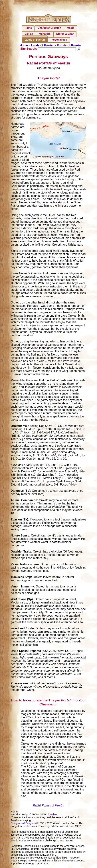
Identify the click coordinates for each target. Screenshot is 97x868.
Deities (29, 34)
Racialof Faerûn (48, 806)
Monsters (45, 34)
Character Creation (49, 28)
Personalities (59, 40)
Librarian (52, 815)
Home (28, 28)
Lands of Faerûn (35, 40)
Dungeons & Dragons (23, 824)
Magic (71, 28)
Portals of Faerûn (69, 45)
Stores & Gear (65, 34)
